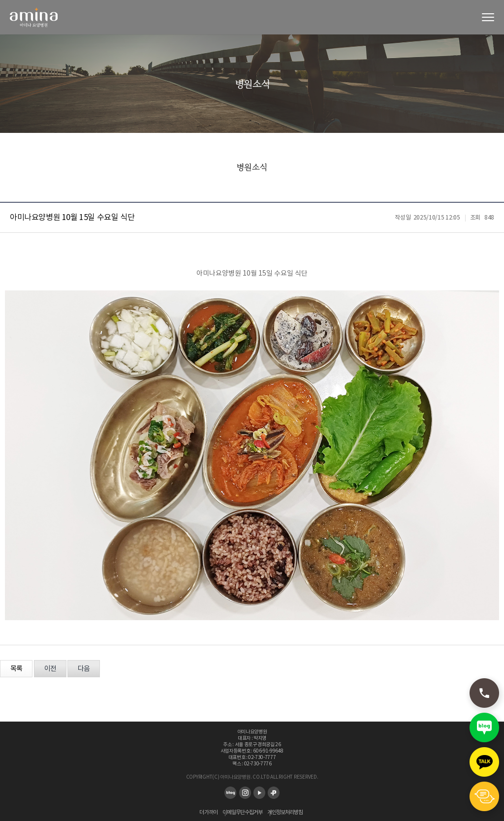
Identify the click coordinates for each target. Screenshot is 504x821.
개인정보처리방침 (285, 812)
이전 (50, 669)
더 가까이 (208, 812)
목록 (16, 669)
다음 (84, 669)
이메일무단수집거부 (242, 812)
